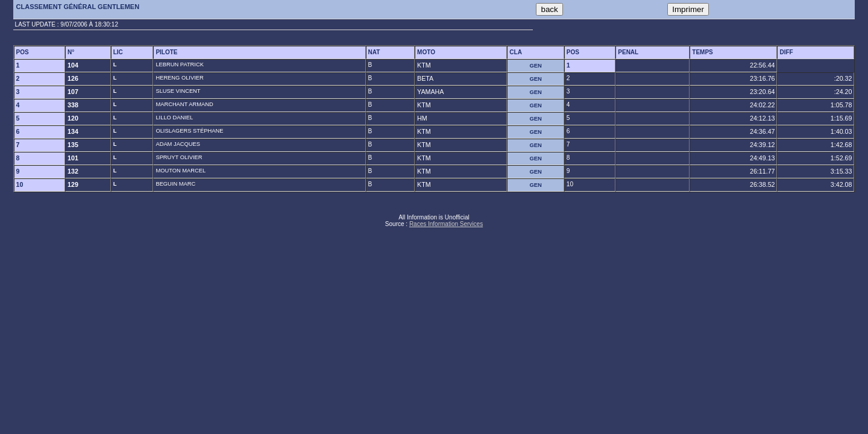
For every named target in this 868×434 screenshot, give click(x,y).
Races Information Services (446, 224)
